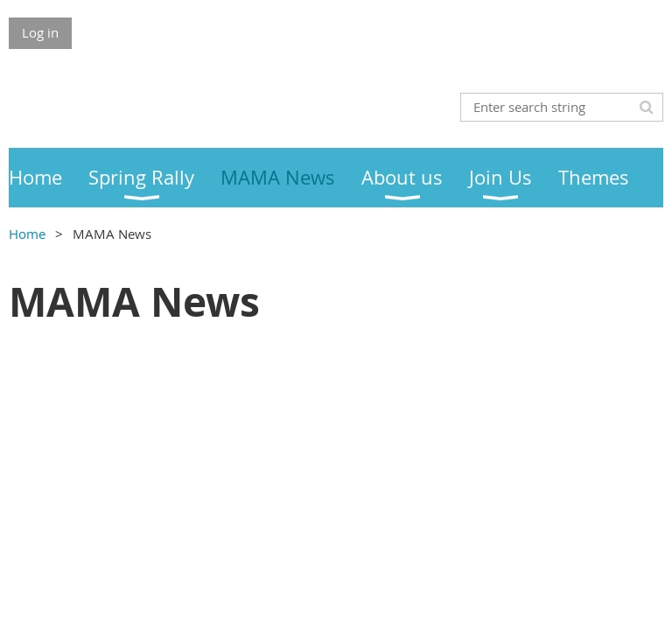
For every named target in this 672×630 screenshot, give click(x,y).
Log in (40, 32)
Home (27, 234)
